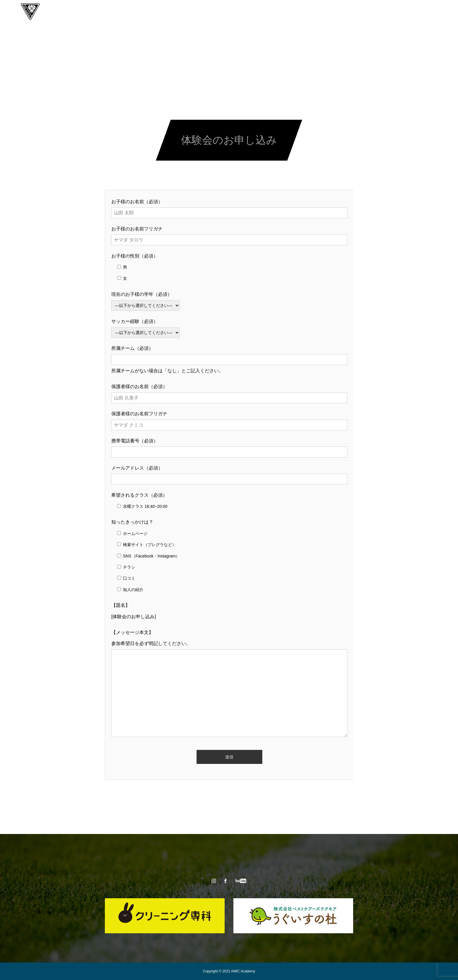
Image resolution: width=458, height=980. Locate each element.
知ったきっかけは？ (132, 522)
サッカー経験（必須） (135, 321)
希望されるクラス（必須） (139, 495)
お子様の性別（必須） (135, 256)
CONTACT (300, 12)
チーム (237, 12)
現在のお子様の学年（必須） (142, 294)
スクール (211, 12)
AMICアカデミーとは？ (169, 12)
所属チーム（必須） (132, 348)
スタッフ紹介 (267, 12)
